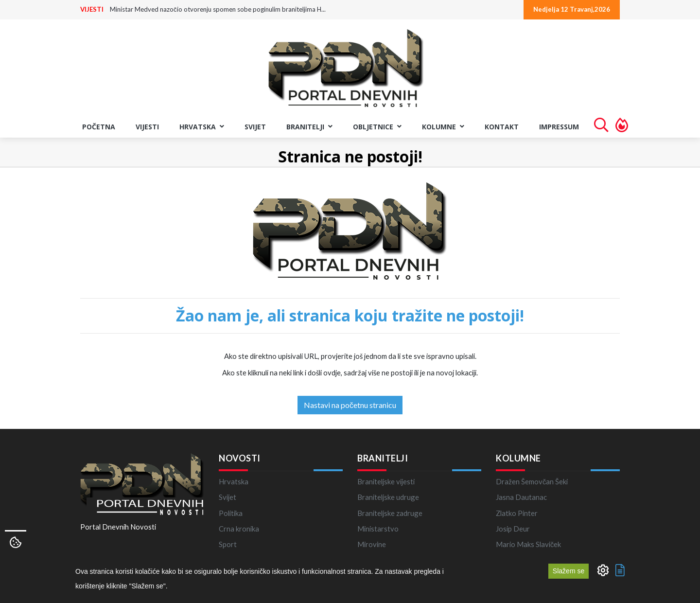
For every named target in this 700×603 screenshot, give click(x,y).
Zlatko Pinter (517, 513)
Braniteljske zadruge (390, 513)
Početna (99, 127)
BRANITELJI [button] (309, 127)
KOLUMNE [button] (443, 127)
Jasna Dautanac (521, 497)
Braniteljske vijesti (386, 481)
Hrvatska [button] (202, 127)
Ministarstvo (378, 529)
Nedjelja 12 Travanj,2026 (572, 9)
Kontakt (502, 127)
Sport (228, 544)
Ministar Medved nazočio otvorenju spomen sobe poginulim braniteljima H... (218, 9)
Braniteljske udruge (388, 497)
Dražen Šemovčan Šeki (532, 481)
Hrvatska (234, 481)
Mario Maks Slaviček (528, 544)
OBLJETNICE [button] (377, 127)
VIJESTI (92, 9)
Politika (231, 513)
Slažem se (569, 571)
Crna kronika (239, 529)
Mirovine (372, 544)
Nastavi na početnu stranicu (350, 405)
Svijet (255, 127)
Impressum (559, 127)
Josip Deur (513, 529)
